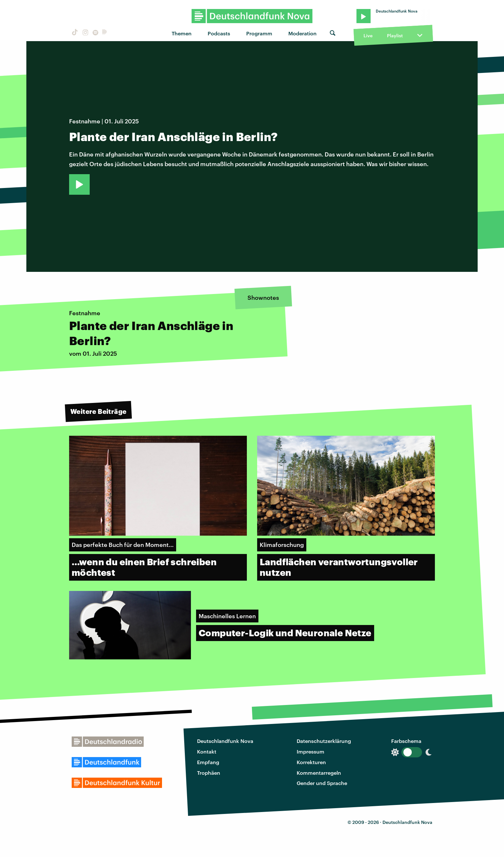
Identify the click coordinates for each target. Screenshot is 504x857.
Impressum (310, 751)
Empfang (208, 762)
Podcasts (219, 33)
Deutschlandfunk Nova (225, 741)
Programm (259, 33)
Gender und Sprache (322, 783)
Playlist (395, 36)
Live (368, 36)
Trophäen (209, 773)
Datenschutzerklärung (324, 741)
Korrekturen (311, 762)
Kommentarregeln (319, 773)
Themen (182, 33)
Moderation (302, 33)
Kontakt (207, 751)
